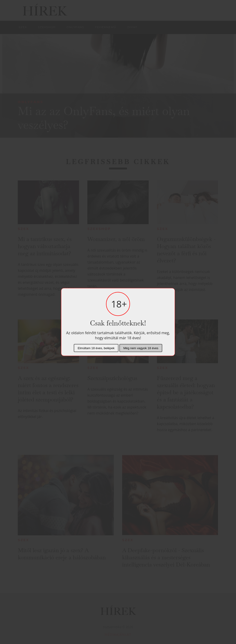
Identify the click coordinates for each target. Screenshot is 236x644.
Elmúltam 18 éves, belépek (96, 348)
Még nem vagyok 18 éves (141, 348)
